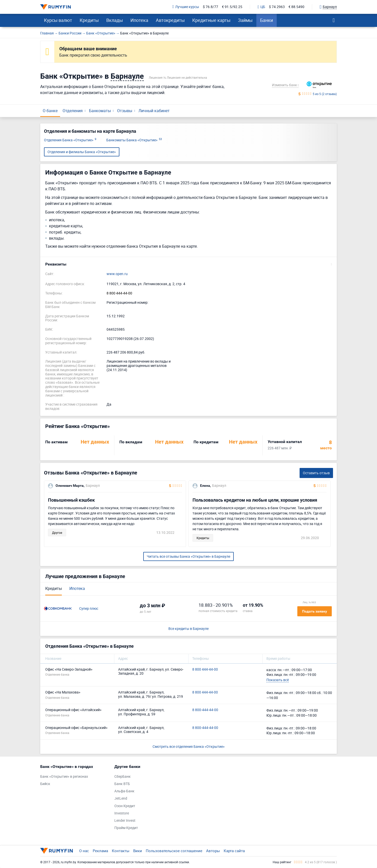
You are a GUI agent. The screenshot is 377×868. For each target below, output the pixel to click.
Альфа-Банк (124, 791)
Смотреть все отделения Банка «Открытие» (189, 746)
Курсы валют (58, 20)
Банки (267, 20)
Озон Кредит (125, 806)
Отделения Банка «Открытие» (70, 140)
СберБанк (123, 777)
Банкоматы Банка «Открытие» (134, 140)
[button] (189, 264)
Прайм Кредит (126, 828)
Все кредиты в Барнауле (189, 629)
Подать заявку (315, 611)
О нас (84, 851)
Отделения (73, 111)
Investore (122, 813)
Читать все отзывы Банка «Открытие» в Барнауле (189, 556)
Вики (138, 851)
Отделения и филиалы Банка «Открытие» (82, 152)
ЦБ (261, 7)
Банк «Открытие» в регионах (64, 777)
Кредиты (89, 20)
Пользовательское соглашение (174, 851)
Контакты (121, 851)
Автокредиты (170, 20)
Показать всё (278, 680)
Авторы (213, 851)
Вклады (115, 20)
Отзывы (125, 111)
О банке (50, 111)
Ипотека (139, 20)
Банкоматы (100, 111)
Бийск (45, 784)
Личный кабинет (154, 111)
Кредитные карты (211, 20)
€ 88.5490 (296, 7)
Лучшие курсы (186, 7)
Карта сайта (234, 851)
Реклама (100, 851)
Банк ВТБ (122, 784)
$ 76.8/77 (210, 7)
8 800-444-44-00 (205, 710)
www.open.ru (117, 274)
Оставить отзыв (316, 473)
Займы (245, 20)
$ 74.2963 (277, 7)
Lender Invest (125, 821)
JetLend (121, 798)
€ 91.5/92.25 (232, 7)
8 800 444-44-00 (119, 293)
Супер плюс (89, 609)
